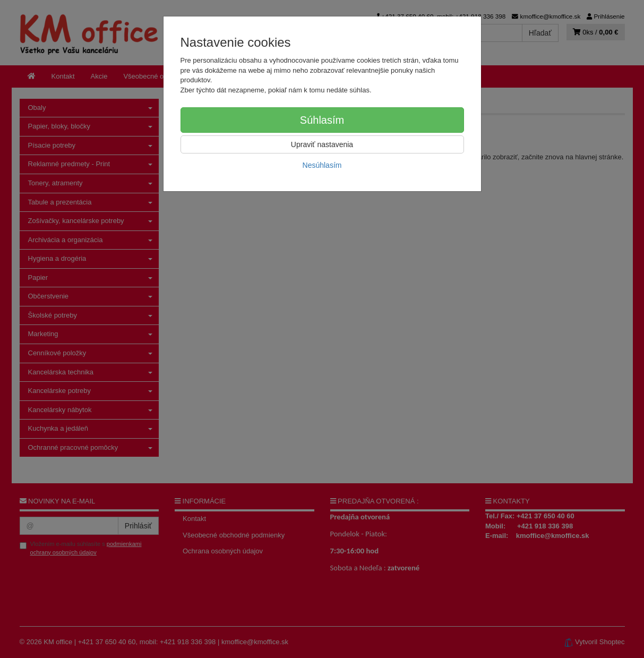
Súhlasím (322, 120)
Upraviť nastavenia (322, 144)
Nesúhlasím (322, 165)
